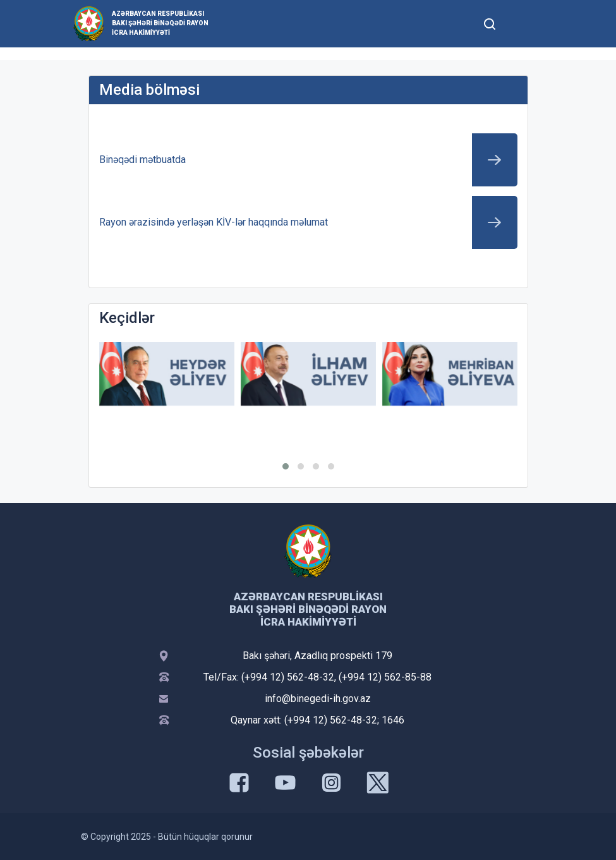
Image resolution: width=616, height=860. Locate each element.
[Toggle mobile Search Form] (490, 22)
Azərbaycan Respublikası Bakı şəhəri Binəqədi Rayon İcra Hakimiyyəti (160, 23)
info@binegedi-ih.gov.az (318, 699)
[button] (286, 466)
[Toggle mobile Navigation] (521, 24)
